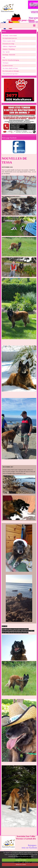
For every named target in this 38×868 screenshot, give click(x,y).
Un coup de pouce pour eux (10, 38)
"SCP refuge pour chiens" (21, 20)
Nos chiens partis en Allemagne (11, 71)
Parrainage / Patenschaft (9, 55)
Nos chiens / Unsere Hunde (10, 36)
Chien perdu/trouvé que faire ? (10, 74)
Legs (4, 57)
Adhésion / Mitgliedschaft (9, 46)
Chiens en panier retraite (9, 41)
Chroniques (6, 63)
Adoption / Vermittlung (9, 49)
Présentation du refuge (8, 44)
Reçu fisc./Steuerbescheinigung (11, 60)
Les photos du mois (8, 66)
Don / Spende (6, 52)
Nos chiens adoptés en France (10, 68)
